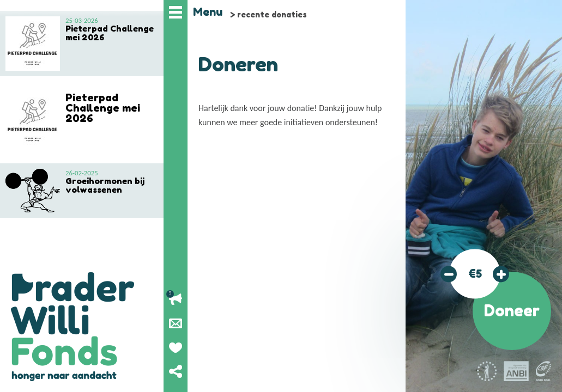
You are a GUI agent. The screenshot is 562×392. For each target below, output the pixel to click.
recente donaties (272, 14)
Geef (176, 347)
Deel (176, 371)
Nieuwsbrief (176, 323)
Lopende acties (176, 299)
